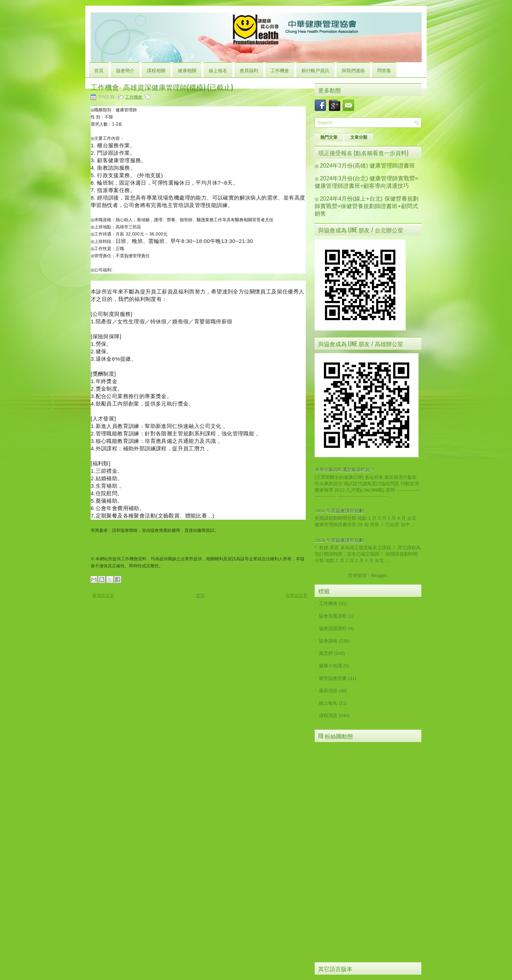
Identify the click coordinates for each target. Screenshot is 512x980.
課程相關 (156, 70)
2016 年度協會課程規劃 (339, 511)
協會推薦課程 (333, 616)
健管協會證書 (333, 678)
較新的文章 (103, 595)
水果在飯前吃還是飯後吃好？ (345, 470)
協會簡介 (125, 70)
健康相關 (187, 70)
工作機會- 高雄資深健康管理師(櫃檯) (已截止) (162, 87)
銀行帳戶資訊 (315, 70)
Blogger (379, 575)
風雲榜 (326, 653)
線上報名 (218, 70)
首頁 (99, 70)
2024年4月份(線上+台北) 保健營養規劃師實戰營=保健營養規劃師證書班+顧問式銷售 (367, 206)
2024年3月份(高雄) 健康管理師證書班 (368, 166)
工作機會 (280, 70)
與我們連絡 (353, 70)
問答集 (384, 70)
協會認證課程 (333, 628)
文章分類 (359, 137)
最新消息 (328, 691)
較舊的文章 (297, 595)
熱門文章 (329, 137)
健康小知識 (330, 666)
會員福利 (249, 70)
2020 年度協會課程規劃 (339, 541)
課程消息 (328, 716)
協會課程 (328, 641)
